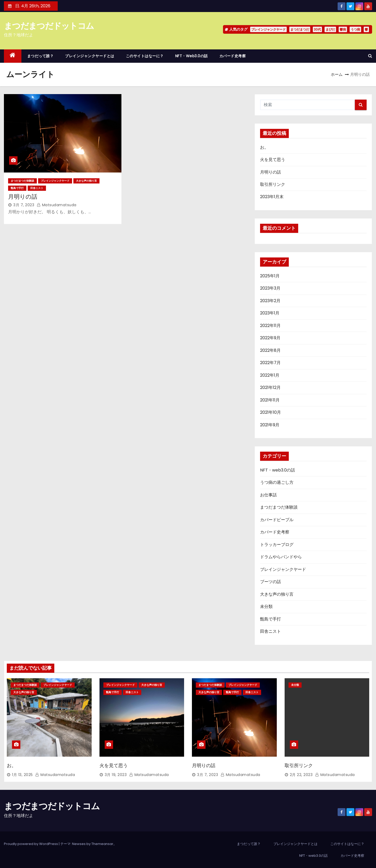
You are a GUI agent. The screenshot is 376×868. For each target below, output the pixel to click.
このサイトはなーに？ (145, 56)
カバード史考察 (233, 56)
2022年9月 (270, 338)
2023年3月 (270, 288)
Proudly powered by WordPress (31, 844)
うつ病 (355, 29)
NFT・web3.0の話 (192, 56)
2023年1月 (270, 313)
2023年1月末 (272, 197)
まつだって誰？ (40, 56)
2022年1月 (270, 375)
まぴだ (330, 29)
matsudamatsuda (57, 205)
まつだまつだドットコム (49, 26)
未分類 (266, 607)
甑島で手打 (17, 188)
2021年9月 (270, 425)
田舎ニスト (37, 188)
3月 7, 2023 (24, 205)
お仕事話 (268, 495)
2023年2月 (270, 301)
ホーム (337, 74)
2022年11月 (270, 326)
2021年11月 (270, 400)
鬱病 (343, 29)
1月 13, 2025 (22, 775)
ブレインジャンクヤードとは (90, 56)
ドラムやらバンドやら (281, 557)
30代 (317, 29)
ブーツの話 (271, 582)
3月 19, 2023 (116, 775)
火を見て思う (273, 160)
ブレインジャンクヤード (268, 29)
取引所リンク (273, 184)
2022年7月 (270, 363)
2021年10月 (271, 412)
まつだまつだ (300, 29)
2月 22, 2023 (301, 775)
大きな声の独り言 (86, 181)
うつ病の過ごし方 (277, 482)
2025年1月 (270, 276)
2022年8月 (270, 350)
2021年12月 (270, 387)
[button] (370, 56)
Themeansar (102, 844)
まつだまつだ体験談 (22, 181)
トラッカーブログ (277, 545)
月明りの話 (23, 197)
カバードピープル (277, 520)
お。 (264, 147)
